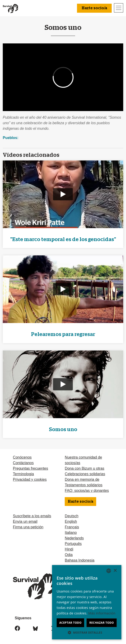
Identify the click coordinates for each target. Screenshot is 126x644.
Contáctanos (23, 463)
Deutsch (72, 516)
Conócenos (22, 457)
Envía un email (25, 522)
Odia (69, 555)
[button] (87, 632)
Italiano (71, 533)
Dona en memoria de (82, 479)
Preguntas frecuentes (31, 468)
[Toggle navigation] (119, 8)
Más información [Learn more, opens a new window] (102, 613)
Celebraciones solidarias (85, 474)
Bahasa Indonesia (80, 560)
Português (73, 544)
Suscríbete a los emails (32, 516)
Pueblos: (11, 138)
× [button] (115, 571)
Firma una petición (28, 527)
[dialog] (87, 602)
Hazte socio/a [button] (94, 8)
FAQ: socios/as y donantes (87, 491)
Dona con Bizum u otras (85, 468)
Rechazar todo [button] (101, 623)
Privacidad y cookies (30, 479)
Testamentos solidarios (84, 485)
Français (72, 527)
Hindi (69, 549)
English (71, 522)
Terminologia (23, 474)
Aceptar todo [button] (70, 623)
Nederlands (74, 538)
